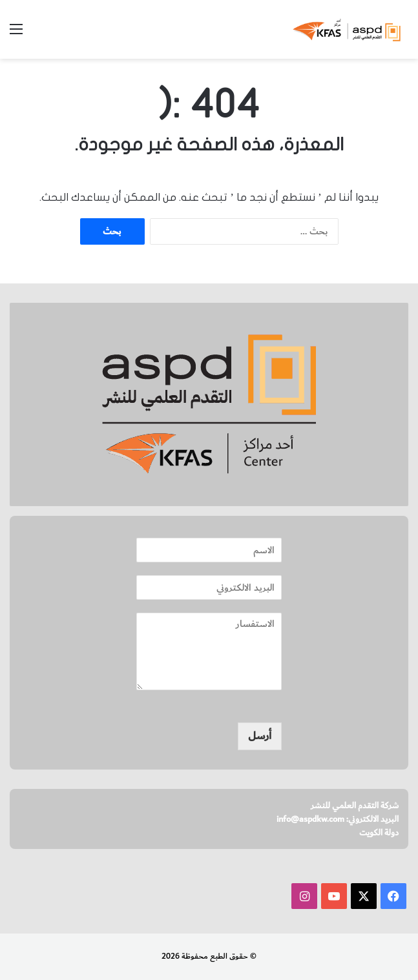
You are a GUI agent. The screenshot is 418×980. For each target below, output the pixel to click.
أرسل (260, 736)
